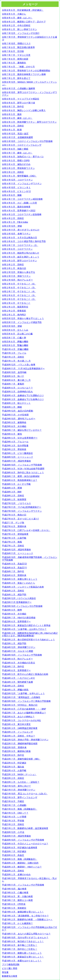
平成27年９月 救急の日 (14, 515)
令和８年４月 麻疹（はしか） (17, 18)
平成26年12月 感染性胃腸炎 (16, 550)
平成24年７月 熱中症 (13, 666)
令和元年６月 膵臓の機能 (15, 342)
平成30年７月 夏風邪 (13, 384)
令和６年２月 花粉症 (13, 126)
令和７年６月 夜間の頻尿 (15, 59)
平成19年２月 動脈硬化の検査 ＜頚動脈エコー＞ (27, 919)
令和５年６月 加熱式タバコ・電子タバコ (23, 157)
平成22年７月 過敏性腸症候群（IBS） (21, 759)
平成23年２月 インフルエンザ (17, 732)
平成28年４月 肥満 (12, 488)
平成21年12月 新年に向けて (16, 786)
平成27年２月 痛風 (12, 542)
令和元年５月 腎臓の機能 (15, 345)
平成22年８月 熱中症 (13, 755)
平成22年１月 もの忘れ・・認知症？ (21, 782)
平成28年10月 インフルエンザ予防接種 (22, 465)
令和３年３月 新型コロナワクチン (19, 261)
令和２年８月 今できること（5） (19, 288)
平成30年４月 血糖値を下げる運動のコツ (23, 395)
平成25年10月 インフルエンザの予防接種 (22, 606)
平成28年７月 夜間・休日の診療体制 (21, 476)
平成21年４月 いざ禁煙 (14, 817)
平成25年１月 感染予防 (14, 643)
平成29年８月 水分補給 (14, 426)
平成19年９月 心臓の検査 (15, 893)
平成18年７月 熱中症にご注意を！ (20, 949)
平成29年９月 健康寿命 (14, 422)
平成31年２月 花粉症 (13, 357)
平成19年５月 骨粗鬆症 (14, 908)
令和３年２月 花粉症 (13, 265)
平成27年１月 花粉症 (13, 546)
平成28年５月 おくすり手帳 (16, 484)
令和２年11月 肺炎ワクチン (16, 276)
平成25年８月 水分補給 (14, 614)
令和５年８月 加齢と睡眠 (15, 149)
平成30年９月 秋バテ (13, 376)
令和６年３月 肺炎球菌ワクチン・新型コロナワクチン (29, 122)
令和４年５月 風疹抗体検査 (16, 207)
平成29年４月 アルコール (15, 442)
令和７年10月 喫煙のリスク (16, 43)
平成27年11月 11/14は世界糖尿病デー (22, 507)
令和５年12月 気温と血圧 (15, 134)
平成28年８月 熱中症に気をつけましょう (23, 473)
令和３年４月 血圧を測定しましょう (21, 257)
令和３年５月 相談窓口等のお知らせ (21, 253)
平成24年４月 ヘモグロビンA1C (18, 678)
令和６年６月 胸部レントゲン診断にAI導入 (24, 110)
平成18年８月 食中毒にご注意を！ (20, 945)
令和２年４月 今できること (16, 303)
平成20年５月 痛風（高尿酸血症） (20, 859)
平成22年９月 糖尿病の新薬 (16, 751)
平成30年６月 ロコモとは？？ (17, 388)
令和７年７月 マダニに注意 (16, 55)
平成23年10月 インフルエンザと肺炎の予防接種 (26, 701)
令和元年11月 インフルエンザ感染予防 (22, 322)
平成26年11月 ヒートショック (18, 553)
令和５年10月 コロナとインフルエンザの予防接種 (27, 141)
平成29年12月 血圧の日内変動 (18, 411)
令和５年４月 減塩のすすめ (16, 164)
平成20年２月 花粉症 (13, 871)
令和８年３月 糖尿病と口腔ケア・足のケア (24, 22)
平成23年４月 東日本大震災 (16, 724)
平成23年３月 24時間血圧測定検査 (20, 728)
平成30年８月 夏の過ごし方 (16, 380)
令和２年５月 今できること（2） (19, 299)
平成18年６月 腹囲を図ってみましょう (22, 953)
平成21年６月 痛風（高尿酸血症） (20, 809)
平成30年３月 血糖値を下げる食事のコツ (23, 399)
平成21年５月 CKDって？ (15, 813)
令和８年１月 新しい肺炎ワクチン (19, 29)
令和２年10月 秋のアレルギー (17, 280)
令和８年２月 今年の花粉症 (16, 25)
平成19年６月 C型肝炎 (14, 904)
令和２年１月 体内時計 (14, 315)
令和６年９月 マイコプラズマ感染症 (21, 99)
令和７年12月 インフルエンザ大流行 (21, 33)
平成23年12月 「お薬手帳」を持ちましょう (23, 693)
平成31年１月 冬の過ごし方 (16, 361)
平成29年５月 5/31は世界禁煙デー (20, 438)
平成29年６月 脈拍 (12, 434)
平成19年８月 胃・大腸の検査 (17, 896)
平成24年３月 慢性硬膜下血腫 (17, 682)
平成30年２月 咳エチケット (16, 403)
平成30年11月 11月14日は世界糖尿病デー (23, 369)
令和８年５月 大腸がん (14, 14)
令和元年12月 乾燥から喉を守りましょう (23, 318)
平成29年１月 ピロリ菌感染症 (17, 453)
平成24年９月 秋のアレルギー (17, 659)
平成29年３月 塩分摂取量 (15, 446)
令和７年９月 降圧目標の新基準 (18, 47)
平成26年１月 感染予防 (14, 595)
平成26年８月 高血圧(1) (14, 568)
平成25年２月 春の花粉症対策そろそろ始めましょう (28, 640)
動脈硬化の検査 (10, 976)
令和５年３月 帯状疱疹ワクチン (18, 168)
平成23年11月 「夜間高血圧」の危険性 (21, 697)
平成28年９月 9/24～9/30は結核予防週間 (23, 469)
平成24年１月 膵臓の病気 (15, 690)
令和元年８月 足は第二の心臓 (17, 334)
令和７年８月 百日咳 (13, 51)
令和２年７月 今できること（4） (19, 291)
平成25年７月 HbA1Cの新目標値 (19, 618)
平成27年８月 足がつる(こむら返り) (20, 519)
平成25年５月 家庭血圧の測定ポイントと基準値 (26, 625)
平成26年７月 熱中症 (13, 571)
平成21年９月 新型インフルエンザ (20, 797)
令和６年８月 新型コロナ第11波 (18, 103)
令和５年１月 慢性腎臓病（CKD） (19, 176)
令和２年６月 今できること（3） (19, 295)
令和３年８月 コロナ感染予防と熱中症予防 (24, 241)
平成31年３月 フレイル (14, 353)
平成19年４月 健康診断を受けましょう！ (23, 912)
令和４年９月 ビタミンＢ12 (16, 191)
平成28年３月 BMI (12, 492)
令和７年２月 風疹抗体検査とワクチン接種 (24, 74)
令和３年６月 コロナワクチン (17, 249)
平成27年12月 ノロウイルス (16, 503)
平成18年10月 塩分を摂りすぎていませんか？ (25, 938)
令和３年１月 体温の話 (14, 268)
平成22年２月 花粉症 (13, 778)
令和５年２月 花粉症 (13, 172)
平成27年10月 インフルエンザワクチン (22, 511)
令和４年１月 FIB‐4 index (15, 222)
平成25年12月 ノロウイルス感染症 (19, 598)
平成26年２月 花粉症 (13, 591)
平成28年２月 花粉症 (13, 496)
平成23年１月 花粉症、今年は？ (18, 736)
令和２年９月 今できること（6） (19, 284)
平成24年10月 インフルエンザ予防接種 (22, 655)
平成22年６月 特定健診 (14, 763)
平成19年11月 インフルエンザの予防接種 (23, 885)
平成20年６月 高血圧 (13, 855)
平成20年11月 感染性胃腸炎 (16, 836)
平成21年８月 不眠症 (13, 801)
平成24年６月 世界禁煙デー (16, 670)
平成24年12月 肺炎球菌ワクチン (19, 647)
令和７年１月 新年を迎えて (16, 78)
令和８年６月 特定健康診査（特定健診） (23, 10)
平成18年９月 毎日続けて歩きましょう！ (23, 941)
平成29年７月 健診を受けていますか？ (22, 430)
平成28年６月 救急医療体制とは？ (20, 480)
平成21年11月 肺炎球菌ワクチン (19, 790)
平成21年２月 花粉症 (13, 824)
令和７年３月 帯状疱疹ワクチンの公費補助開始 (26, 71)
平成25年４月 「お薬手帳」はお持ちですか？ (24, 629)
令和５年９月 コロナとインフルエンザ (22, 145)
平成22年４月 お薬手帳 (14, 770)
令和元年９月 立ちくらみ (15, 330)
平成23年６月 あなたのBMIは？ (18, 717)
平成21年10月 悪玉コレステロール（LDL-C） (25, 794)
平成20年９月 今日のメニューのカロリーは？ (25, 844)
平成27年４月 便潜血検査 (15, 534)
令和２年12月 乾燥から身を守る (18, 272)
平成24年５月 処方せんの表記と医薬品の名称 (25, 674)
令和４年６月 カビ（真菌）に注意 (19, 203)
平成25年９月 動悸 (12, 610)
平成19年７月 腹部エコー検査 (17, 900)
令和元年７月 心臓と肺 (14, 338)
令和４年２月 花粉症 (13, 218)
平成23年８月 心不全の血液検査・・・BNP (24, 709)
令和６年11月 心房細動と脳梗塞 (18, 88)
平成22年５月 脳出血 (13, 767)
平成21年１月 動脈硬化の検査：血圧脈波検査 (25, 828)
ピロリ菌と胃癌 (10, 968)
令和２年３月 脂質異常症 (15, 307)
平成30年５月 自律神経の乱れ (17, 392)
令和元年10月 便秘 (12, 326)
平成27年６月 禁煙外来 (14, 526)
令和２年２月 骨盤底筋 (14, 311)
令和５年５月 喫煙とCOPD (16, 161)
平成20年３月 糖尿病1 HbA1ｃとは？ (22, 867)
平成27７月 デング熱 (13, 523)
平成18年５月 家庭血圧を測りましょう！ (23, 957)
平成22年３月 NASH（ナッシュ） (19, 774)
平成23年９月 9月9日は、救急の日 (20, 705)
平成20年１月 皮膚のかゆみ (16, 874)
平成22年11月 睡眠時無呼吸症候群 (20, 744)
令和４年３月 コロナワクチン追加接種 (22, 214)
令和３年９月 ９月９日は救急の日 (19, 238)
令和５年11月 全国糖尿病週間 (17, 137)
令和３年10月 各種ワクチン (16, 234)
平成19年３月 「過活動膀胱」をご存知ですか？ (25, 916)
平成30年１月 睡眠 (12, 407)
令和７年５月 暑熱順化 (14, 63)
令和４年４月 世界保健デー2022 (19, 210)
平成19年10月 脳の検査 (14, 889)
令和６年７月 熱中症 (13, 106)
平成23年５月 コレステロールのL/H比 (21, 720)
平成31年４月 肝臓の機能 (15, 349)
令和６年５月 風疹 (12, 114)
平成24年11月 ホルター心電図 (18, 651)
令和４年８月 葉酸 (12, 195)
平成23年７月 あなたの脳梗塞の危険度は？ (24, 713)
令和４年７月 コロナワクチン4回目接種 (22, 199)
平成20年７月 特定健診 (14, 851)
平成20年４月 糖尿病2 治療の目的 (20, 863)
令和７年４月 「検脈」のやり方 (18, 67)
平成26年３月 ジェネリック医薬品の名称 (23, 587)
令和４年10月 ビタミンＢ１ (16, 187)
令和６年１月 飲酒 (12, 130)
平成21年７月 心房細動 (14, 805)
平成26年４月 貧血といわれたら (18, 583)
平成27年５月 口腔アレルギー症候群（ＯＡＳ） (26, 530)
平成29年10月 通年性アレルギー (19, 419)
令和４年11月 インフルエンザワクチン (22, 184)
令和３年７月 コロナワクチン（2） (20, 245)
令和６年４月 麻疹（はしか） (17, 118)
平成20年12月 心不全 (13, 832)
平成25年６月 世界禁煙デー (16, 621)
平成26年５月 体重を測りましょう (20, 579)
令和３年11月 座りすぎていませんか (21, 230)
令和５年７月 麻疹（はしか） (17, 153)
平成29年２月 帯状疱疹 (14, 449)
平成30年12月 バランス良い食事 (19, 365)
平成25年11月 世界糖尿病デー (17, 602)
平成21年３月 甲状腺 (13, 821)
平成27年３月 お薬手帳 (14, 538)
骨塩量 (5, 972)
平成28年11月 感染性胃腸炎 (16, 461)
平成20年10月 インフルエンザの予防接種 (23, 840)
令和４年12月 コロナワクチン (17, 180)
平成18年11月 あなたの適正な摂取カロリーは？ (26, 934)
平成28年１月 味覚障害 (14, 499)
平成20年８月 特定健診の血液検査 (20, 848)
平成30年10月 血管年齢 (14, 372)
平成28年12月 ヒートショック (18, 457)
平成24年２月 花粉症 (13, 686)
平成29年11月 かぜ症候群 (15, 415)
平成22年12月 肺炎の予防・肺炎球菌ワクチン (25, 740)
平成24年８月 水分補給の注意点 (18, 663)
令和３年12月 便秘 (12, 226)
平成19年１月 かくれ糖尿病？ (17, 923)
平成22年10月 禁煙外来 (14, 747)
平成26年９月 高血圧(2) (14, 564)
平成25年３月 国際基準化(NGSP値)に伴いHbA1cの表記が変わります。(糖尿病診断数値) (30, 634)
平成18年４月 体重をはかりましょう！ (22, 961)
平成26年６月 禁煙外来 (14, 575)
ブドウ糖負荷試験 (11, 964)
